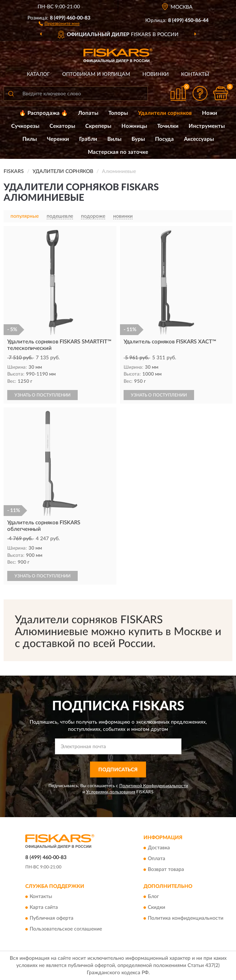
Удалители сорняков (165, 113)
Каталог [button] (38, 74)
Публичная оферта (52, 919)
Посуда (164, 139)
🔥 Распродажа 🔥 (44, 113)
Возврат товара (166, 870)
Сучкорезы (25, 126)
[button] (59, 23)
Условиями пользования (111, 792)
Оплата (156, 859)
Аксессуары (199, 139)
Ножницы (134, 126)
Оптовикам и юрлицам (96, 74)
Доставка (159, 848)
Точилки (168, 126)
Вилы (114, 139)
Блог (153, 897)
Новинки (156, 74)
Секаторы (62, 126)
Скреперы (98, 126)
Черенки (58, 139)
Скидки (156, 908)
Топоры (118, 113)
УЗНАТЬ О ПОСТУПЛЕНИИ (42, 395)
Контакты (195, 74)
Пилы (30, 139)
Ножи (210, 113)
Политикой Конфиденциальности (154, 786)
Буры (138, 139)
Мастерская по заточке (118, 152)
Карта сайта (44, 908)
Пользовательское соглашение (66, 929)
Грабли (88, 139)
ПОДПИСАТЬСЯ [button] (118, 770)
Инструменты (207, 126)
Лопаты (88, 113)
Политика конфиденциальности (186, 919)
